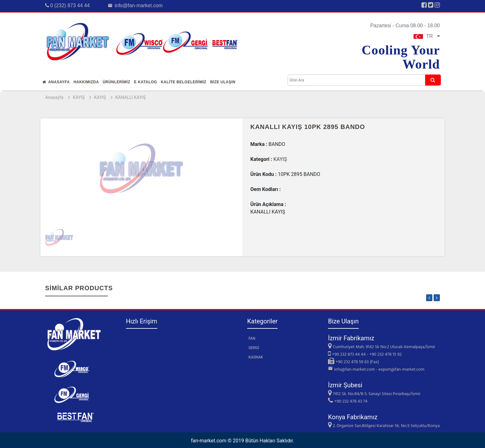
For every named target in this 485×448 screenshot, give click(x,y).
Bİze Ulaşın (223, 82)
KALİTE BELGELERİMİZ (184, 82)
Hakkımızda (86, 82)
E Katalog (146, 82)
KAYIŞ (79, 97)
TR (427, 36)
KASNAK (256, 357)
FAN (252, 338)
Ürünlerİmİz (117, 82)
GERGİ (254, 348)
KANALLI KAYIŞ (130, 97)
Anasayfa (56, 82)
